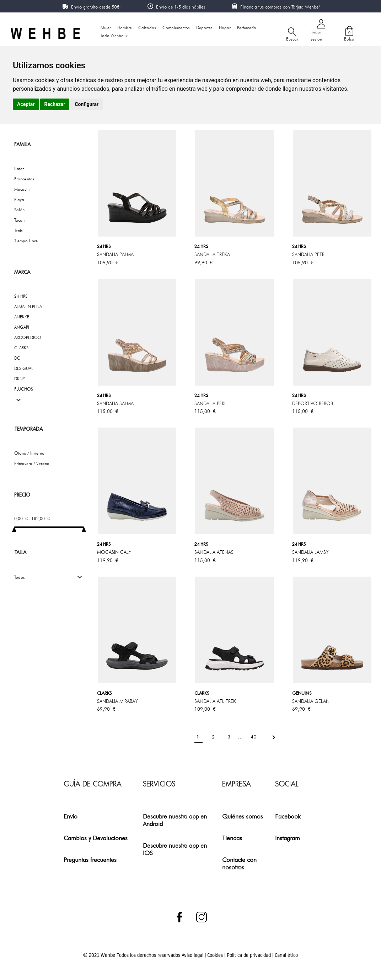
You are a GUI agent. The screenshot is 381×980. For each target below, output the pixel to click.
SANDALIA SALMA (115, 403)
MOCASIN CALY (114, 552)
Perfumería (247, 28)
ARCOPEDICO (28, 337)
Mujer (106, 28)
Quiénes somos (243, 816)
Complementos (176, 28)
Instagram (288, 838)
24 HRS (21, 296)
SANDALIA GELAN (311, 701)
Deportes (204, 28)
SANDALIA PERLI (211, 403)
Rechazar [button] (55, 104)
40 (254, 737)
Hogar (225, 28)
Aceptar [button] (26, 104)
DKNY (20, 379)
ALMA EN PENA (28, 306)
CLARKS (21, 348)
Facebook (288, 816)
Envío (71, 816)
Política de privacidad (249, 955)
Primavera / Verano (32, 463)
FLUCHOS (24, 389)
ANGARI (22, 327)
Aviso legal (193, 955)
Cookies (216, 955)
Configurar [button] (87, 104)
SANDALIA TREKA (212, 254)
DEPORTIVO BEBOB (313, 403)
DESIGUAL (24, 368)
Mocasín (22, 189)
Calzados (147, 28)
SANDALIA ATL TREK (215, 701)
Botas (19, 168)
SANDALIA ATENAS (214, 552)
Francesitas (24, 179)
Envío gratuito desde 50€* (96, 7)
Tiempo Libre (26, 241)
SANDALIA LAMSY (310, 552)
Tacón (19, 220)
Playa (19, 199)
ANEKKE (22, 317)
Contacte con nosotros (239, 863)
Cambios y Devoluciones (96, 838)
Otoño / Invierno (29, 453)
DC (17, 358)
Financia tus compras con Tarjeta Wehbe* (280, 7)
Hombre (125, 28)
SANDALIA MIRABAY (117, 701)
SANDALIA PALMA (115, 254)
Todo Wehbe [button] (112, 35)
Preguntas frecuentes (90, 860)
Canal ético (286, 955)
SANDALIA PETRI (309, 254)
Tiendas (232, 838)
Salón (19, 210)
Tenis (18, 230)
